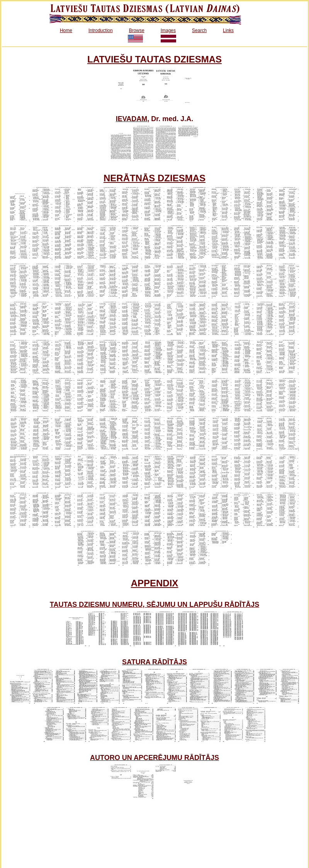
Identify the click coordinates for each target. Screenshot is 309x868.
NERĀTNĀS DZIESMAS (154, 178)
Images (168, 30)
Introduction (101, 30)
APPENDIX (155, 583)
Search (199, 30)
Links (228, 30)
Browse (137, 30)
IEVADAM (132, 119)
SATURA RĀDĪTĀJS (154, 662)
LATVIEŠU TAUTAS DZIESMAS (154, 59)
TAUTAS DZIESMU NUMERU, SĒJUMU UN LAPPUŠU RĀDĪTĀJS (154, 605)
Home (66, 30)
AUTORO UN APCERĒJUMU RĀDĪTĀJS (154, 758)
